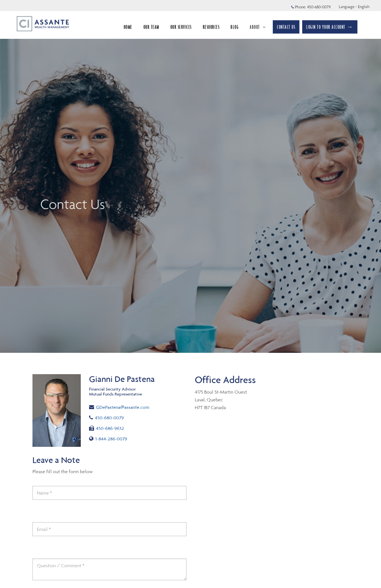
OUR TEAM (151, 27)
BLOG (235, 27)
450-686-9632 (107, 428)
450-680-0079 (106, 418)
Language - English (354, 7)
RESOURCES (211, 27)
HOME (128, 27)
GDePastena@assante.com (119, 407)
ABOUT (258, 27)
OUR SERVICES (181, 27)
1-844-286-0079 (108, 439)
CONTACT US (286, 27)
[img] (190, 176)
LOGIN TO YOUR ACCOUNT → (330, 27)
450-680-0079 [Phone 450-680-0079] (319, 7)
